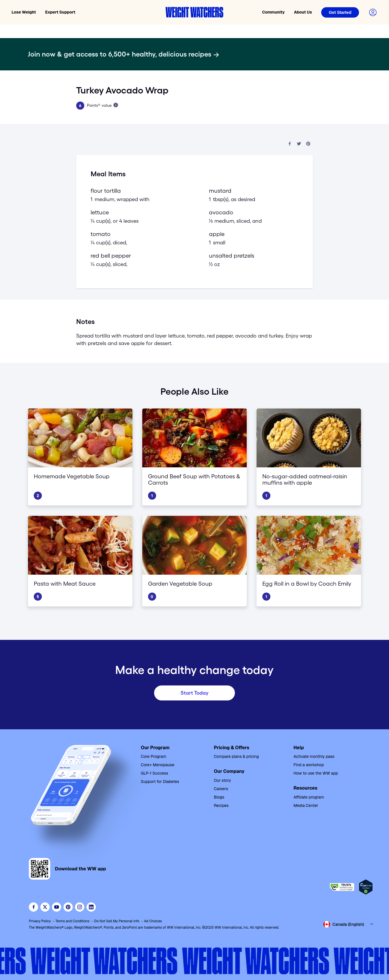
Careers (221, 789)
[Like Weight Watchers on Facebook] (33, 907)
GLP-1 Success (155, 773)
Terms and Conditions (72, 921)
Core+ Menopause (158, 765)
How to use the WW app (316, 773)
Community (273, 12)
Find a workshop (309, 765)
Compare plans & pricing (236, 756)
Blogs (219, 797)
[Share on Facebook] (290, 144)
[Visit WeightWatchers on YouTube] (57, 907)
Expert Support (60, 12)
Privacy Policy (40, 921)
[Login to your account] (373, 12)
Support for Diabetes (160, 782)
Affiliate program (309, 797)
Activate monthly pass (314, 756)
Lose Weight (24, 12)
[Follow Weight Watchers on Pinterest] (68, 907)
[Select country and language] (349, 924)
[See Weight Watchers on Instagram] (80, 907)
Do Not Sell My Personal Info (117, 921)
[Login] (340, 12)
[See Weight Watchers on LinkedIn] (91, 907)
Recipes (221, 805)
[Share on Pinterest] (308, 144)
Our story (222, 780)
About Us (303, 12)
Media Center (306, 805)
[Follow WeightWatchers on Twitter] (45, 907)
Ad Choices (153, 921)
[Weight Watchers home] (194, 12)
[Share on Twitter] (299, 144)
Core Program (154, 756)
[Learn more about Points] (116, 105)
